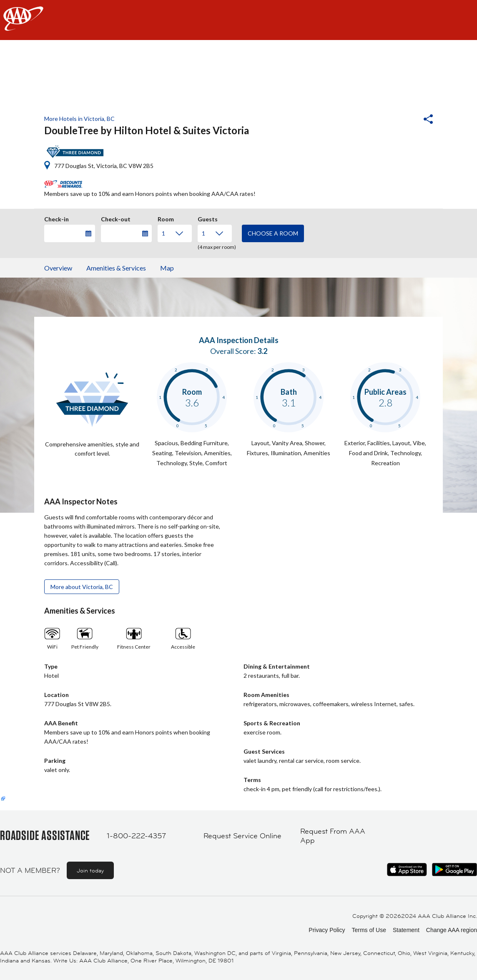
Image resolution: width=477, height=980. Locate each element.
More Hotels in (79, 119)
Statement (406, 930)
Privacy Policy (327, 930)
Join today (90, 870)
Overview (58, 268)
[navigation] (238, 20)
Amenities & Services (116, 268)
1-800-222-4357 (136, 836)
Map (167, 268)
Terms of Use (369, 930)
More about (82, 587)
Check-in (56, 218)
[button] (406, 120)
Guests (208, 218)
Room (166, 218)
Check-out (116, 218)
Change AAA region (452, 930)
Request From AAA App (333, 836)
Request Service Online (242, 836)
